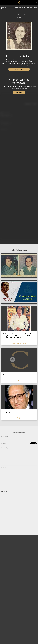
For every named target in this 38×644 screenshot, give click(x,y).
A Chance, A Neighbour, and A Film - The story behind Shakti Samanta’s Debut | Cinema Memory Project (18, 336)
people (4, 8)
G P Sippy (6, 412)
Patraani (6, 375)
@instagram (5, 437)
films (19, 380)
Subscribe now (19, 69)
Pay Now (19, 92)
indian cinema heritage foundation (26, 8)
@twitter (4, 443)
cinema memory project (19, 343)
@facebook (4, 467)
